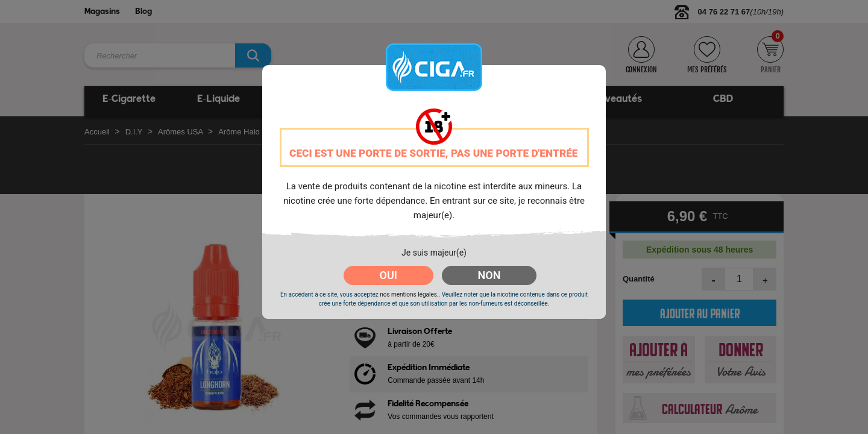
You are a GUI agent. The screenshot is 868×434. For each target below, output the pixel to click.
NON (489, 275)
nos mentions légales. (409, 294)
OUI (388, 275)
